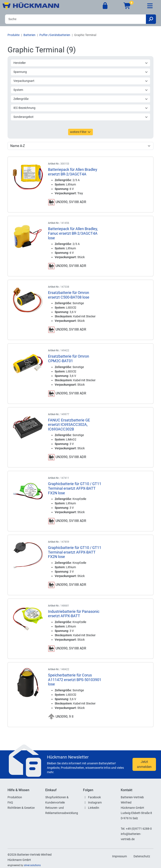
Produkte (14, 35)
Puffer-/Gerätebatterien (55, 35)
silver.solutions (32, 865)
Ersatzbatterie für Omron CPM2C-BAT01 (69, 359)
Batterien (29, 35)
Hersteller (81, 63)
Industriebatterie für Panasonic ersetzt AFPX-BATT (74, 614)
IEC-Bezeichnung (81, 108)
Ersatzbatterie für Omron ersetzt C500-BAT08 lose (69, 295)
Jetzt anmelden (144, 764)
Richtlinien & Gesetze (21, 808)
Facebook (94, 797)
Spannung (81, 72)
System (81, 90)
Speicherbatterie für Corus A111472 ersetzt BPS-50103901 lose (75, 680)
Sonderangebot (81, 117)
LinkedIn (94, 808)
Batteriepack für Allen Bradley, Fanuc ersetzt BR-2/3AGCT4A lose (73, 233)
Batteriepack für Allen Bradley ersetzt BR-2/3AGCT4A (73, 172)
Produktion (15, 797)
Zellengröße (81, 99)
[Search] (75, 19)
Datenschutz (142, 856)
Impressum (119, 856)
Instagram (95, 802)
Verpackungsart (81, 81)
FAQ (10, 802)
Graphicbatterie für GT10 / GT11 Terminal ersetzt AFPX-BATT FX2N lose (75, 488)
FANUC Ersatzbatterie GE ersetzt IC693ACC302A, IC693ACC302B (69, 425)
